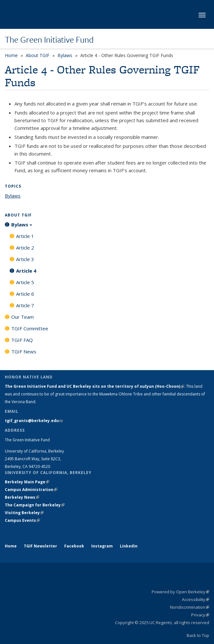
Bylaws (65, 55)
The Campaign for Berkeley (35, 505)
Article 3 (25, 259)
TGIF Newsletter (40, 546)
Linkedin (129, 546)
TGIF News (24, 352)
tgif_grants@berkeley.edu (34, 421)
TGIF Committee (30, 328)
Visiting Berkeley (24, 513)
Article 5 (25, 282)
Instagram (102, 546)
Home (11, 55)
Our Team (22, 317)
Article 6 (25, 294)
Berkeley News (22, 497)
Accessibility (196, 599)
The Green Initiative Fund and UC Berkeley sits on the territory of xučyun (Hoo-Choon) (94, 386)
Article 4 (26, 271)
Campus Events (22, 520)
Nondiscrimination (190, 607)
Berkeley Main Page (27, 482)
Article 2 (25, 248)
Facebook (74, 546)
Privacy (200, 615)
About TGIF (38, 55)
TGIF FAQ (22, 340)
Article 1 (25, 236)
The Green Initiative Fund (49, 39)
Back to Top (198, 635)
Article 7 (25, 305)
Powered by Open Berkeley (180, 592)
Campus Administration (31, 490)
